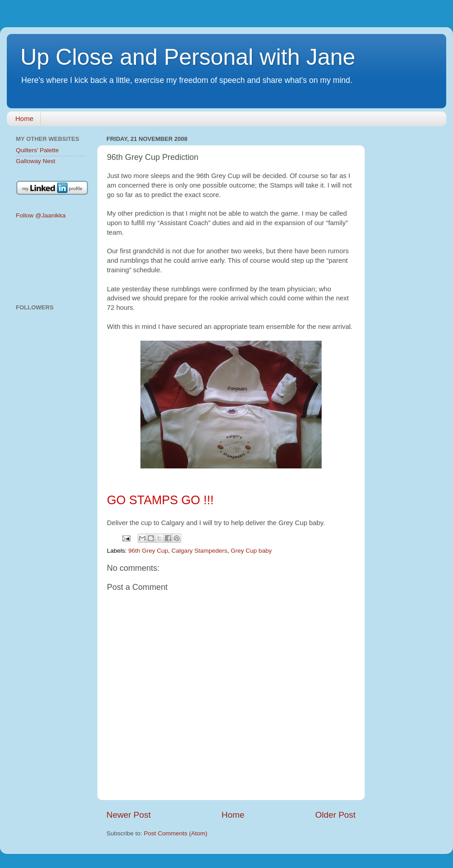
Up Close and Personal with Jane (188, 57)
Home (24, 118)
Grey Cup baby (251, 551)
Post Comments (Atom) (176, 833)
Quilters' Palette (37, 150)
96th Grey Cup (148, 551)
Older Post (335, 815)
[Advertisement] (51, 262)
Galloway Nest (36, 161)
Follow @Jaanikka (41, 215)
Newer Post (129, 815)
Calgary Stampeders (200, 551)
